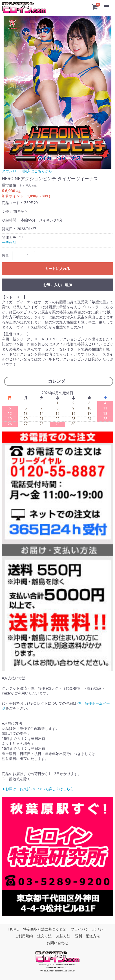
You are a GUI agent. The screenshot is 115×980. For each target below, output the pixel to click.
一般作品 (9, 243)
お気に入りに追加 (57, 285)
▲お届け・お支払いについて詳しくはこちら (38, 789)
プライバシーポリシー (89, 929)
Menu (107, 4)
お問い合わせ (57, 943)
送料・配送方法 (88, 936)
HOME (13, 929)
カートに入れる (57, 269)
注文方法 (44, 936)
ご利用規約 (24, 936)
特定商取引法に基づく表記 (45, 929)
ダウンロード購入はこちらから (27, 171)
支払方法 (63, 936)
